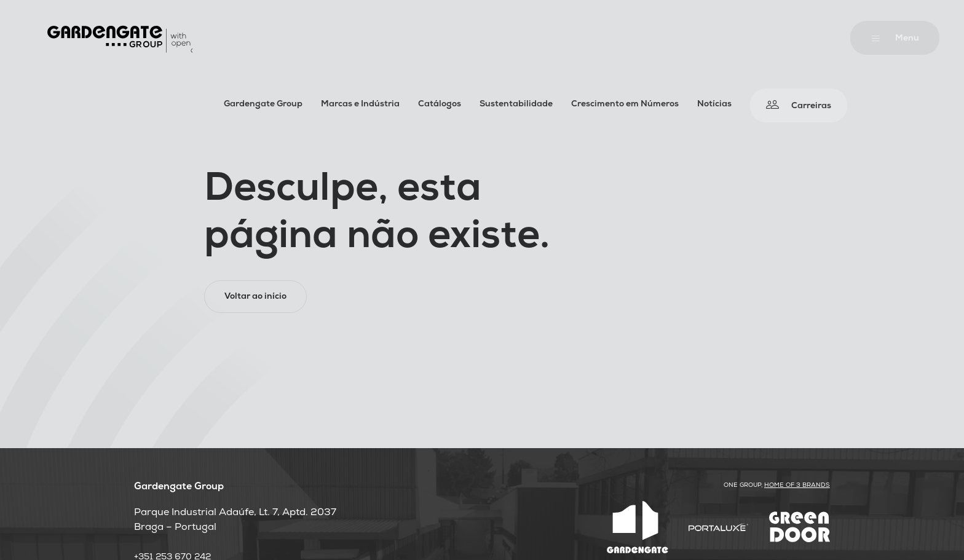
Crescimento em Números (625, 105)
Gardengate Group (263, 105)
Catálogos (440, 105)
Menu (907, 39)
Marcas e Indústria (360, 105)
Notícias (714, 105)
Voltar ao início (255, 297)
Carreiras (811, 107)
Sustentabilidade (516, 105)
